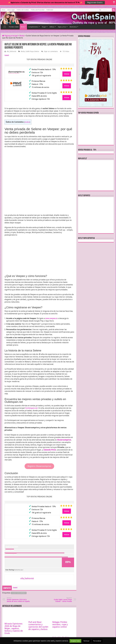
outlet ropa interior (19, 561)
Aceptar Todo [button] (75, 641)
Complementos (33, 27)
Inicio (3, 10)
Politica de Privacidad (38, 10)
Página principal (10, 36)
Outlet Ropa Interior (32, 51)
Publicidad (50, 10)
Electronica (73, 27)
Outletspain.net (31, 376)
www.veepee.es (51, 287)
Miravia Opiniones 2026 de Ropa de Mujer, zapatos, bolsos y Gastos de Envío (14, 597)
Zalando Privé (50, 418)
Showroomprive (64, 408)
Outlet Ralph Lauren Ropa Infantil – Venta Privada (60, 568)
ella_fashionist (11, 51)
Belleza (52, 27)
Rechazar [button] (87, 641)
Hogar (44, 27)
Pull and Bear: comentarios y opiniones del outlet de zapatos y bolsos (38, 594)
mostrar (27, 122)
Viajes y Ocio (62, 27)
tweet (7, 55)
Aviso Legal (11, 10)
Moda (23, 27)
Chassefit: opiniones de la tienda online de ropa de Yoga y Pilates (39, 621)
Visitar (67, 74)
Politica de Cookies (23, 10)
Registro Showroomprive (39, 434)
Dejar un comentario (51, 51)
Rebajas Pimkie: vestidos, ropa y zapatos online (60, 593)
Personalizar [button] (97, 641)
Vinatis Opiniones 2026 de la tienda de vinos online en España (18, 568)
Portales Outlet (14, 27)
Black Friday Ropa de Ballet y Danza (15, 620)
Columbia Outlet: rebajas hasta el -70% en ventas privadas (63, 608)
